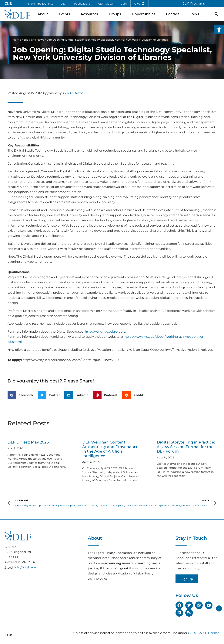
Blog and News (34, 40)
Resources (90, 14)
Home (17, 40)
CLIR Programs (196, 4)
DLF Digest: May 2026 (28, 442)
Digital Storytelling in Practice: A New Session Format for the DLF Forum (186, 447)
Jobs (70, 93)
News (79, 93)
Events (65, 14)
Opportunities (144, 14)
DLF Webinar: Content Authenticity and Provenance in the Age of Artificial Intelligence (110, 449)
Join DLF (198, 14)
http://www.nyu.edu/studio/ (106, 332)
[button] (219, 29)
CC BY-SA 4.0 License (204, 633)
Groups (116, 14)
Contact (174, 14)
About (44, 14)
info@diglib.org (26, 567)
